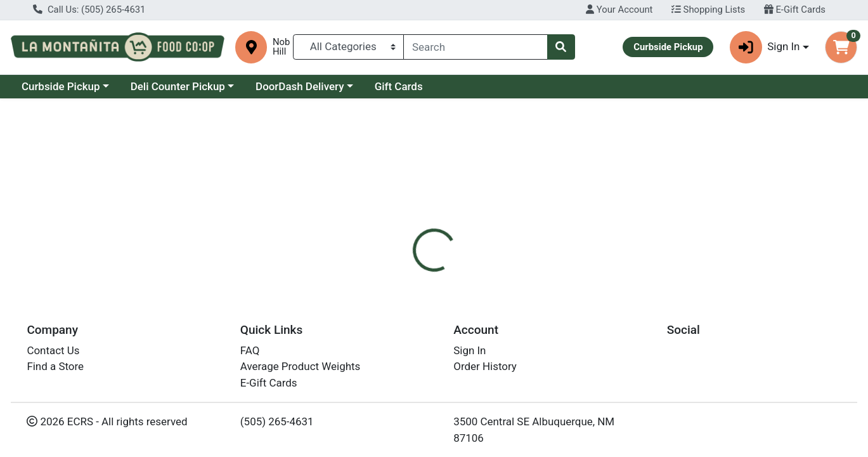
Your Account (619, 10)
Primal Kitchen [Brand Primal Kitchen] (528, 366)
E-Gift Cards (795, 10)
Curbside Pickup (61, 86)
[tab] (397, 286)
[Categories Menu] (348, 47)
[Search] (475, 47)
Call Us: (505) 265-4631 (89, 10)
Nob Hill (281, 47)
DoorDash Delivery (300, 86)
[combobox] (475, 47)
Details (397, 286)
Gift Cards (399, 86)
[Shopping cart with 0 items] (841, 47)
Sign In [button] (765, 47)
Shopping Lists (708, 10)
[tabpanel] (615, 364)
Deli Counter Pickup (178, 86)
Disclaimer (457, 286)
